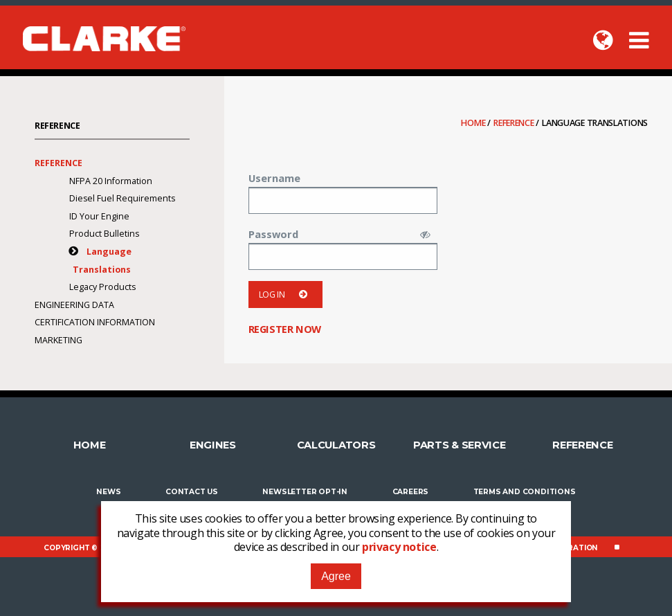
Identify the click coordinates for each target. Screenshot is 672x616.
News (108, 492)
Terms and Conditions (525, 492)
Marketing (58, 340)
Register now (285, 329)
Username (274, 178)
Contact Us (192, 492)
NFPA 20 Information (111, 181)
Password (273, 234)
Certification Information (95, 322)
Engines (213, 445)
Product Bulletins (104, 234)
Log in (285, 295)
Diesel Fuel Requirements (122, 198)
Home (474, 123)
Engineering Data (74, 305)
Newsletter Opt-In (305, 492)
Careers (411, 492)
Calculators (336, 445)
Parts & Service (460, 445)
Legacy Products (102, 287)
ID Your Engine (99, 216)
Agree (336, 576)
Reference (515, 123)
